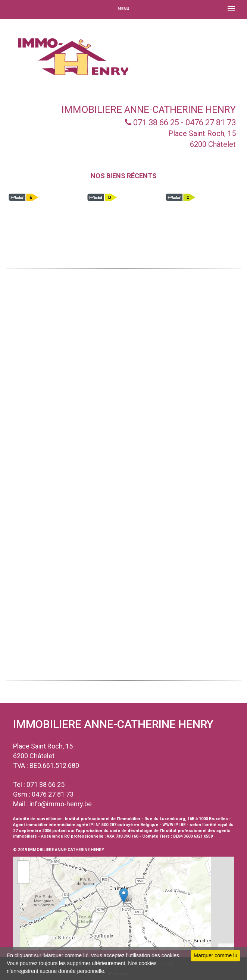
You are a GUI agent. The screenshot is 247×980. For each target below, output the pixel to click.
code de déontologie (131, 831)
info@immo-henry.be (61, 804)
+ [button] (23, 867)
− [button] (23, 878)
